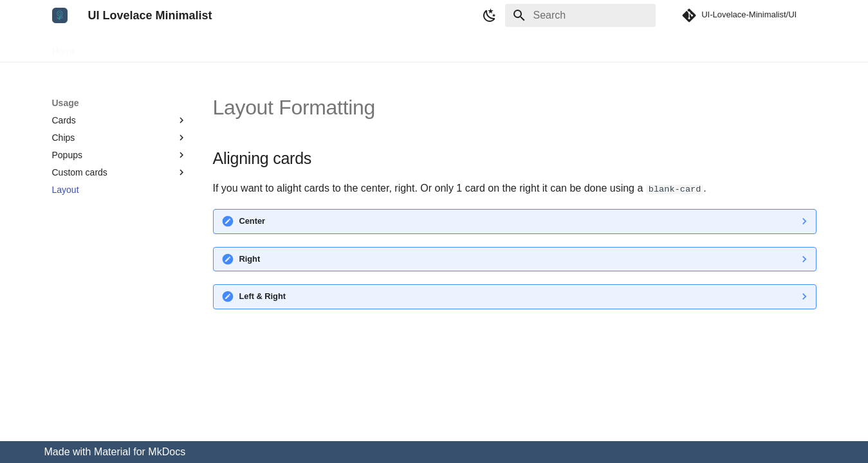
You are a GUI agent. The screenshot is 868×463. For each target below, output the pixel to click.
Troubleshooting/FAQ (282, 47)
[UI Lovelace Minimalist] (60, 15)
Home (64, 47)
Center (253, 221)
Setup (103, 47)
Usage (143, 47)
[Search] (580, 15)
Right (250, 259)
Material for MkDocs (140, 452)
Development (199, 47)
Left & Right (263, 296)
